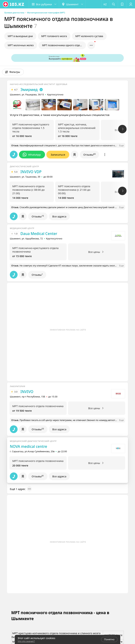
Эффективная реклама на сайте (68, 330)
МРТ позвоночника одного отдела (62, 45)
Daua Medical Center (39, 234)
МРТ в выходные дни (20, 36)
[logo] (14, 4)
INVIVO (27, 392)
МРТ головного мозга (54, 36)
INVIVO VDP (31, 172)
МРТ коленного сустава (89, 36)
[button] (44, 4)
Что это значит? (26, 641)
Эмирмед (29, 90)
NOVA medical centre (28, 446)
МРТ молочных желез (21, 45)
